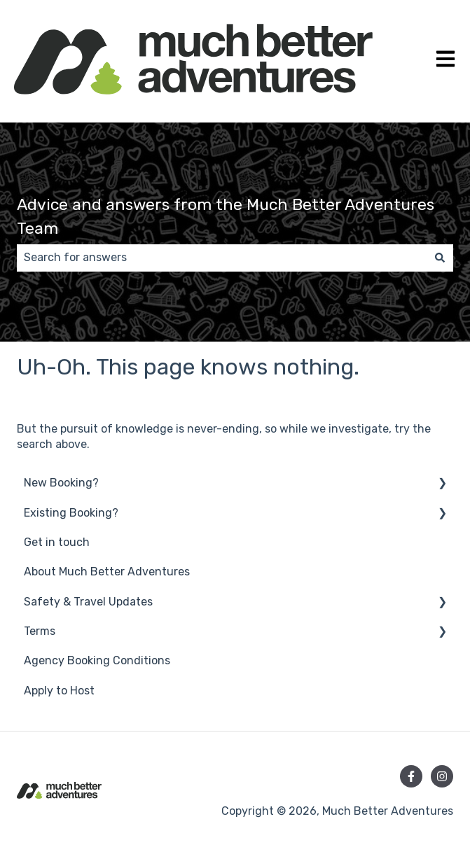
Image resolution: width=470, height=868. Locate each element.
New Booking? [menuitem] (61, 483)
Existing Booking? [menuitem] (71, 513)
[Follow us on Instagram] (442, 776)
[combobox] (222, 258)
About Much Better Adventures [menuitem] (107, 572)
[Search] (440, 258)
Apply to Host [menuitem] (59, 691)
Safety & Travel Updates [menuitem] (88, 602)
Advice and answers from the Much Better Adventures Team (226, 217)
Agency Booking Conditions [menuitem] (97, 660)
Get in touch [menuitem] (57, 542)
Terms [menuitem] (40, 631)
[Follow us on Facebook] (411, 776)
